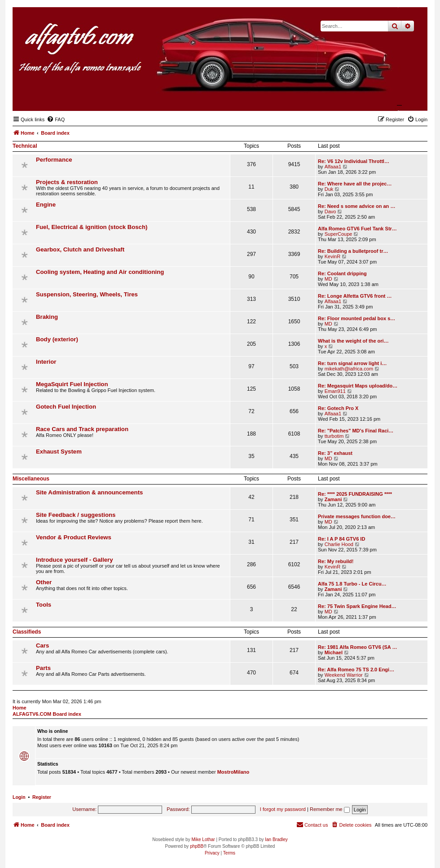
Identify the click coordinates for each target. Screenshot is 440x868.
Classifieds (27, 632)
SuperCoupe (339, 234)
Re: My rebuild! (336, 561)
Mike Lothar (203, 839)
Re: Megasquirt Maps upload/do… (358, 386)
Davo (330, 211)
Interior (46, 362)
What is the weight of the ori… (353, 341)
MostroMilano (233, 772)
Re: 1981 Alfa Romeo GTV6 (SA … (357, 647)
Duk (329, 189)
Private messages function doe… (357, 516)
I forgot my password (283, 809)
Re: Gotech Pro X (338, 408)
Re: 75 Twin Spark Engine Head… (357, 606)
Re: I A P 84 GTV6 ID (341, 539)
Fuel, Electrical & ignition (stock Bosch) (92, 227)
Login (19, 797)
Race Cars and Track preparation (82, 429)
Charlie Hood (339, 544)
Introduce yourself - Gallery (74, 560)
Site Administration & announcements (89, 492)
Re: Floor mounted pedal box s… (356, 318)
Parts (43, 668)
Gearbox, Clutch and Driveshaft (80, 249)
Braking (47, 317)
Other (44, 582)
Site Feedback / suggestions (76, 515)
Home (20, 708)
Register (42, 797)
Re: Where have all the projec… (355, 184)
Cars (42, 645)
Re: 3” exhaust (335, 453)
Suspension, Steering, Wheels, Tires (87, 294)
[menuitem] (56, 119)
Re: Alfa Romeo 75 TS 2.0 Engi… (356, 670)
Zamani (333, 499)
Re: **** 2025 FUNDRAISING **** (355, 494)
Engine (46, 205)
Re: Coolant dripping (342, 273)
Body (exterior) (57, 339)
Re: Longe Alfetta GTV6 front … (355, 296)
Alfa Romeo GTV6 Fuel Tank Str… (357, 229)
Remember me (330, 809)
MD (328, 279)
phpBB (197, 846)
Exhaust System (59, 452)
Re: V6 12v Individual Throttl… (354, 161)
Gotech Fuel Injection (66, 407)
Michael (334, 652)
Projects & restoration (67, 182)
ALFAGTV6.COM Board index (47, 714)
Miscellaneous (31, 479)
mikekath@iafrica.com (349, 369)
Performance (54, 160)
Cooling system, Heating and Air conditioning (100, 272)
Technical (25, 146)
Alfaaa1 (333, 167)
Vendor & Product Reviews (74, 537)
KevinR (332, 256)
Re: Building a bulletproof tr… (353, 251)
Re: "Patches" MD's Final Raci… (356, 431)
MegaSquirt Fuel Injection (72, 384)
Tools (44, 605)
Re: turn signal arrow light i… (352, 363)
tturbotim (334, 436)
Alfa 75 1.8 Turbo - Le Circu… (352, 584)
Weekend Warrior (344, 675)
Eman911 (335, 391)
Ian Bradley (276, 839)
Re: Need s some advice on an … (356, 206)
